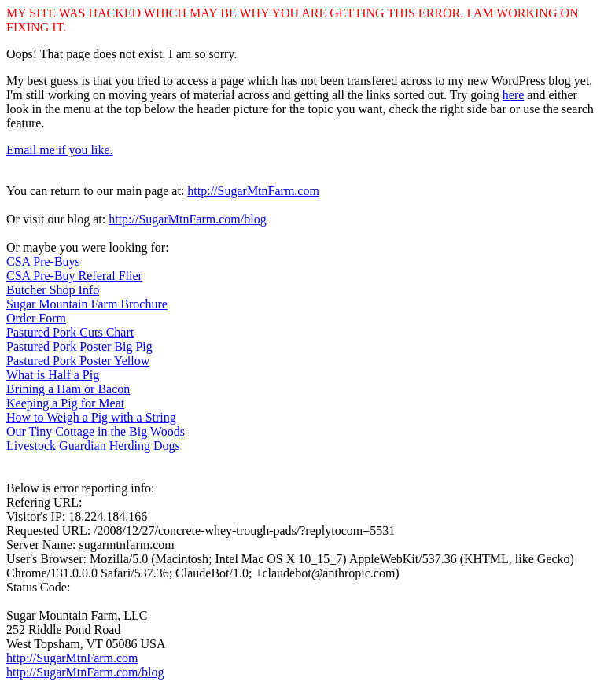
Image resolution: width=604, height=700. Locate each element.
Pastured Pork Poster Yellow (78, 361)
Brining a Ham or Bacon (68, 389)
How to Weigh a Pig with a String (91, 417)
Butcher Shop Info (53, 290)
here (514, 95)
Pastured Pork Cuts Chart (70, 332)
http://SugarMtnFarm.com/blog (187, 219)
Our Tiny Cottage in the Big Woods (96, 431)
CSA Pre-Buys (43, 262)
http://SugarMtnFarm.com (253, 191)
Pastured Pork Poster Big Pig (79, 346)
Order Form (36, 318)
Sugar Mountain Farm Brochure (87, 304)
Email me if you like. (60, 150)
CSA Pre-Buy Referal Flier (74, 276)
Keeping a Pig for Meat (65, 403)
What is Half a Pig (53, 375)
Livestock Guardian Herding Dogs (93, 446)
